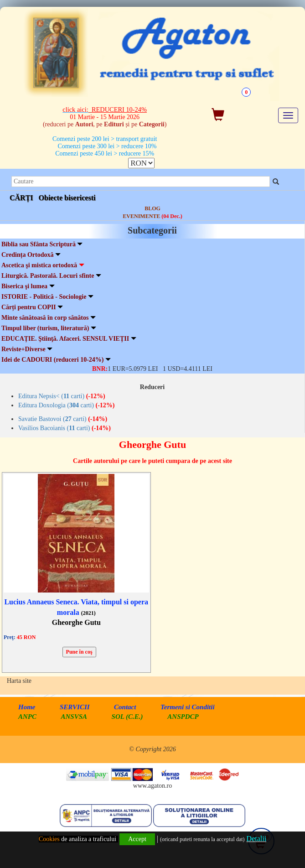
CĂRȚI (21, 198)
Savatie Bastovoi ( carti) (63, 419)
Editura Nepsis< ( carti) (62, 396)
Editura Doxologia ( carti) (67, 405)
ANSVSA (74, 717)
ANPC (27, 717)
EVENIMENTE (152, 216)
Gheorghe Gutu (76, 622)
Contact (125, 707)
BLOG (152, 208)
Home (27, 707)
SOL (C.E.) (128, 717)
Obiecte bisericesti (67, 198)
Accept (137, 839)
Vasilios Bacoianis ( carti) (65, 428)
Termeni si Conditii (188, 707)
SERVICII (75, 707)
